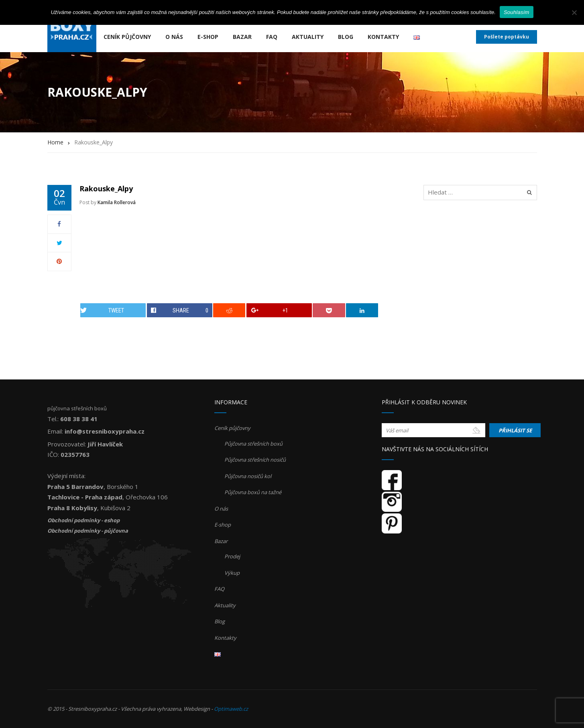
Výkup (232, 573)
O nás (174, 37)
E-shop (208, 37)
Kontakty (383, 37)
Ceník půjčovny (127, 37)
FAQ (272, 37)
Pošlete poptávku (507, 37)
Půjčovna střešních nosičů (255, 460)
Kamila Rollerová (117, 202)
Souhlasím (517, 12)
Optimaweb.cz (231, 709)
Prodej (232, 556)
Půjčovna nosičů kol (248, 476)
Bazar (242, 37)
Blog (346, 37)
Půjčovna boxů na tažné (253, 492)
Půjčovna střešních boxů (253, 444)
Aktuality (308, 37)
